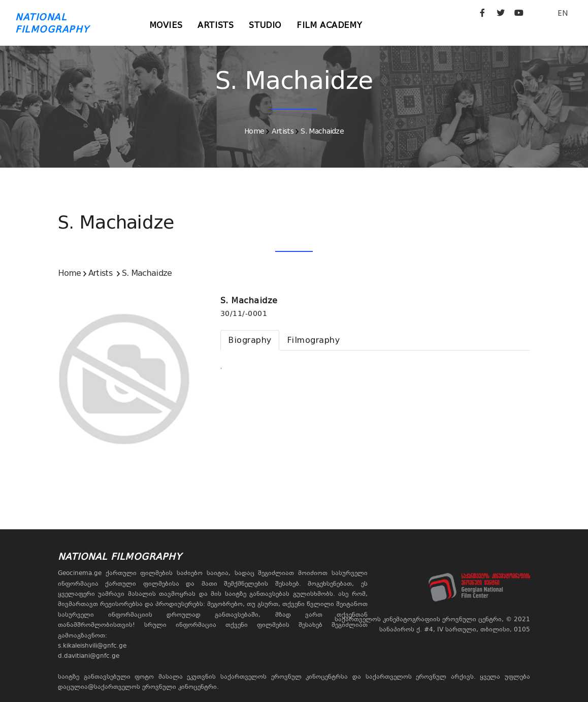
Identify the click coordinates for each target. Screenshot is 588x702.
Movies (166, 25)
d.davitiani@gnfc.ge (89, 656)
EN (563, 13)
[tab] (250, 340)
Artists (216, 25)
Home (254, 131)
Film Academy (329, 25)
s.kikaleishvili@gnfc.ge (92, 646)
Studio (265, 25)
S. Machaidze (322, 131)
